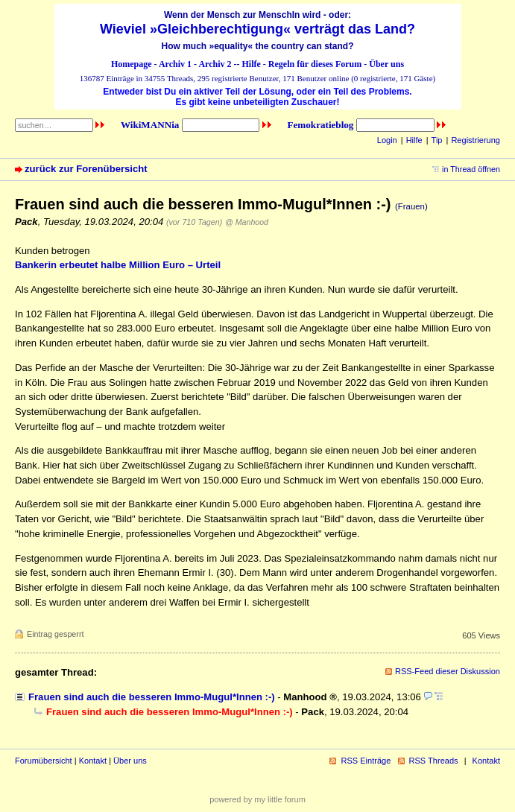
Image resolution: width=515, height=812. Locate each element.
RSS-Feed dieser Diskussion (448, 671)
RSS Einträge (366, 761)
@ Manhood (247, 222)
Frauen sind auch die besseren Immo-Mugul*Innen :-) (152, 697)
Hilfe (252, 64)
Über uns (386, 64)
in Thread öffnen (471, 169)
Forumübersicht (44, 761)
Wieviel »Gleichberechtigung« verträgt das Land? (257, 29)
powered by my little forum (257, 799)
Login (387, 140)
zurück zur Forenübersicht (86, 169)
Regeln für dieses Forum (315, 64)
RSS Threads (434, 761)
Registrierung (475, 140)
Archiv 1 (175, 64)
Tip (437, 140)
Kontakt (93, 761)
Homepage (132, 64)
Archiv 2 (215, 64)
